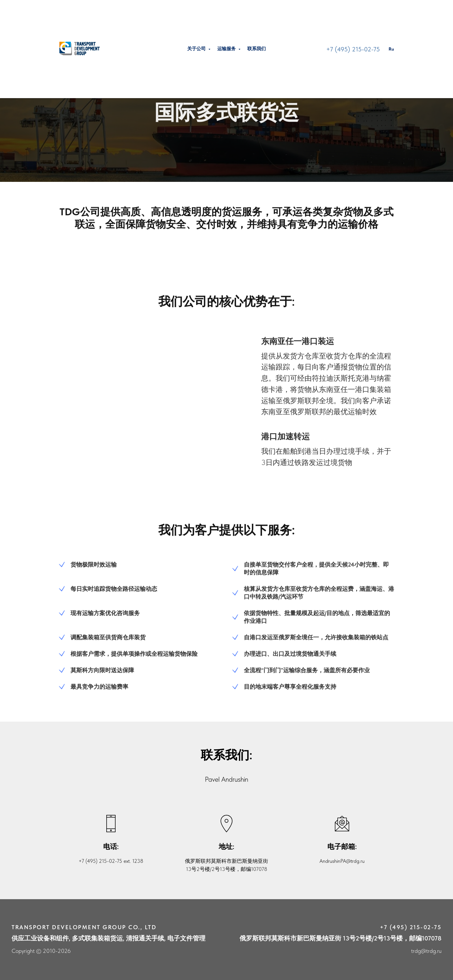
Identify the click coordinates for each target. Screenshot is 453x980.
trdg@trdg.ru (426, 951)
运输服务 (227, 49)
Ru (391, 49)
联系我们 (257, 49)
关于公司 (197, 49)
